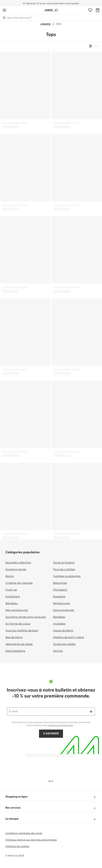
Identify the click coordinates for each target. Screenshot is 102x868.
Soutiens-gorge (16, 570)
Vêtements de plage (19, 644)
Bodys (10, 576)
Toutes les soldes (64, 644)
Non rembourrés (17, 610)
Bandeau (12, 603)
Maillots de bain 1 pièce (69, 637)
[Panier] (98, 10)
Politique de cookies (17, 846)
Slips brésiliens (15, 651)
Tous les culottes (64, 570)
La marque (51, 819)
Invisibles (59, 624)
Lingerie (45, 24)
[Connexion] (90, 10)
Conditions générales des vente (24, 833)
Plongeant (60, 590)
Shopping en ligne (51, 797)
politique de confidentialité (60, 725)
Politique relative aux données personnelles (31, 840)
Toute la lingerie (64, 563)
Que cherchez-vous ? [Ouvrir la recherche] (17, 18)
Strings (58, 651)
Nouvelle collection (18, 563)
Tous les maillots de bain (22, 631)
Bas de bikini (14, 637)
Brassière (59, 597)
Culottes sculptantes (67, 576)
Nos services (51, 808)
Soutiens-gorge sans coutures (26, 617)
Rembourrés (61, 603)
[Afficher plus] (75, 725)
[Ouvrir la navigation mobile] (4, 10)
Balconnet (60, 583)
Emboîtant (13, 597)
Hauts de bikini (63, 631)
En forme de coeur (18, 624)
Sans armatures (64, 610)
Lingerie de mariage (19, 583)
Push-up (11, 590)
